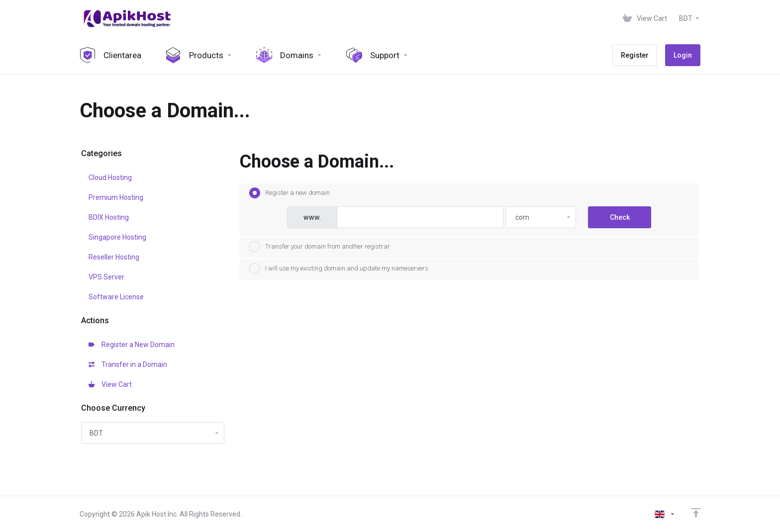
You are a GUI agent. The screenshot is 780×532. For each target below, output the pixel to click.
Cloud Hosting (110, 177)
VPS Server (106, 277)
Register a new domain (290, 193)
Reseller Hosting (114, 257)
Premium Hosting (116, 197)
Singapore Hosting (117, 237)
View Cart (110, 384)
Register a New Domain (132, 345)
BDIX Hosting (109, 217)
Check (620, 217)
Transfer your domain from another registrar (320, 247)
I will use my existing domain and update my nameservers (339, 268)
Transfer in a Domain (128, 364)
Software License (116, 297)
